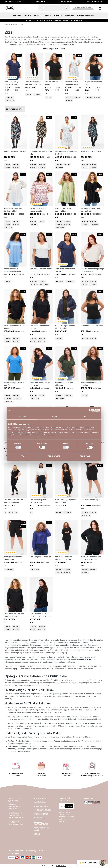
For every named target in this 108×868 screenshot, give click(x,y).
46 (5, 513)
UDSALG (28, 16)
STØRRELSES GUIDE (85, 16)
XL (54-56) (37, 95)
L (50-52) (49, 97)
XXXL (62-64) (10, 101)
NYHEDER (17, 16)
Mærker (15, 25)
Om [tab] (86, 416)
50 (13, 513)
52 (17, 513)
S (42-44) (29, 95)
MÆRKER (58, 16)
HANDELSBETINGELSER (42, 810)
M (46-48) (97, 97)
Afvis (23, 456)
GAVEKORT (69, 16)
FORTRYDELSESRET (41, 814)
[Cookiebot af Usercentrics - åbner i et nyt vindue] (91, 410)
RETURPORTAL (39, 818)
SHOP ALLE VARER (42, 16)
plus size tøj (86, 659)
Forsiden (7, 25)
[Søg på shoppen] (67, 8)
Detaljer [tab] (54, 416)
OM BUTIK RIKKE (40, 802)
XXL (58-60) (9, 97)
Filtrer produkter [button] (15, 109)
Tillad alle (85, 456)
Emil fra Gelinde (61, 866)
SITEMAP (37, 834)
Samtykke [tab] (22, 416)
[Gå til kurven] (100, 8)
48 (9, 513)
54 (31, 513)
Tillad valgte (54, 456)
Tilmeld (69, 806)
